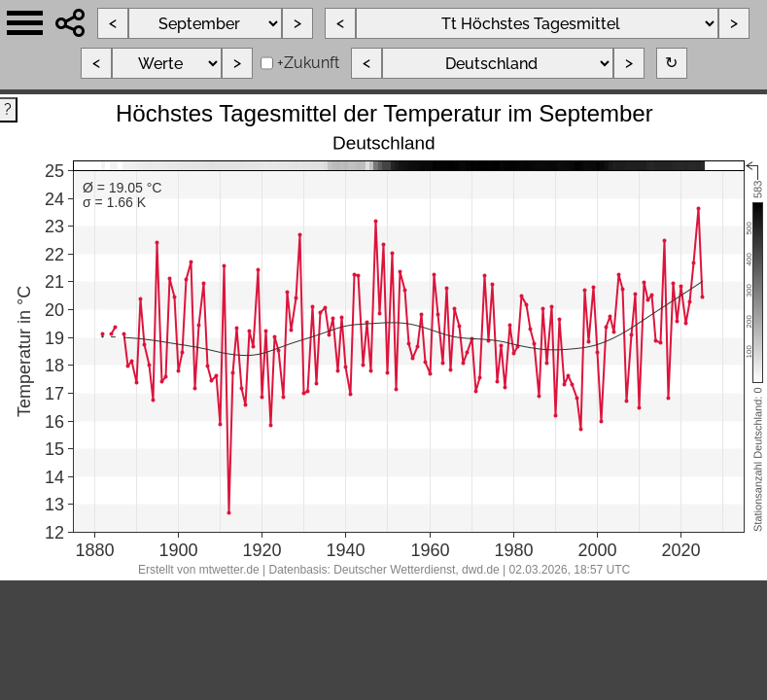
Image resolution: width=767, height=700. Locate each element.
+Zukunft (308, 63)
